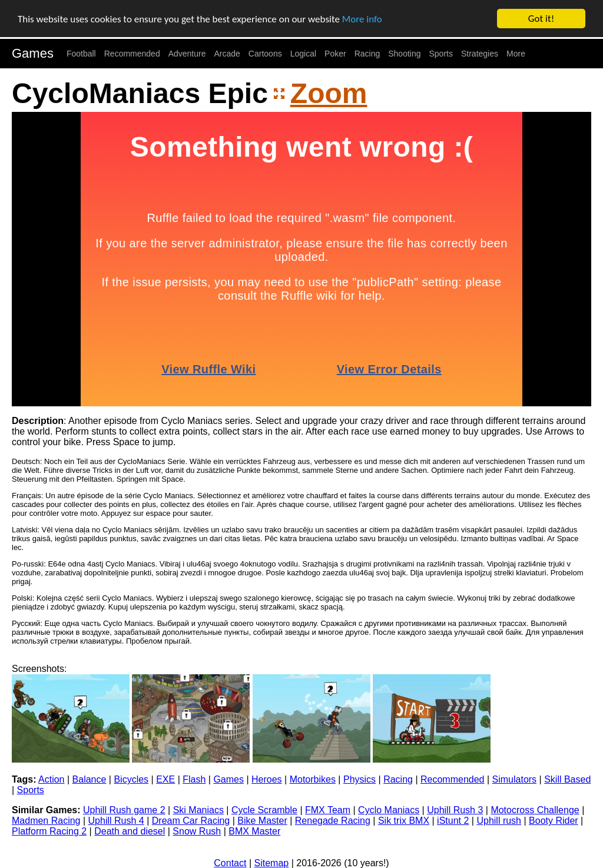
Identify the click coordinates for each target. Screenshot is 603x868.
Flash (194, 779)
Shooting (404, 54)
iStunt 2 (453, 821)
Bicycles (131, 779)
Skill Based (567, 779)
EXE (165, 779)
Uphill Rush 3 (455, 810)
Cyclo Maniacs (389, 810)
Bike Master (262, 821)
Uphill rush (499, 821)
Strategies (480, 54)
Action (51, 779)
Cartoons (265, 54)
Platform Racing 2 (49, 831)
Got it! (541, 19)
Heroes (267, 779)
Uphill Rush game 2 (124, 810)
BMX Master (254, 831)
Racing (367, 54)
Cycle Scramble (264, 810)
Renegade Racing (333, 821)
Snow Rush (197, 831)
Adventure (187, 54)
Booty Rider (554, 821)
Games (33, 53)
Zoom (329, 93)
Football (81, 54)
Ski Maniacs (198, 810)
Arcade (227, 54)
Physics (360, 779)
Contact (230, 863)
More (516, 54)
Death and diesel (130, 831)
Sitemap (272, 863)
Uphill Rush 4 (116, 821)
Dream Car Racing (191, 821)
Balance (90, 779)
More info (362, 19)
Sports (441, 54)
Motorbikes (313, 779)
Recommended (132, 54)
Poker (335, 54)
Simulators (515, 779)
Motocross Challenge (535, 810)
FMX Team (328, 810)
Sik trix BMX (404, 821)
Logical (303, 54)
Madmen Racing (46, 821)
